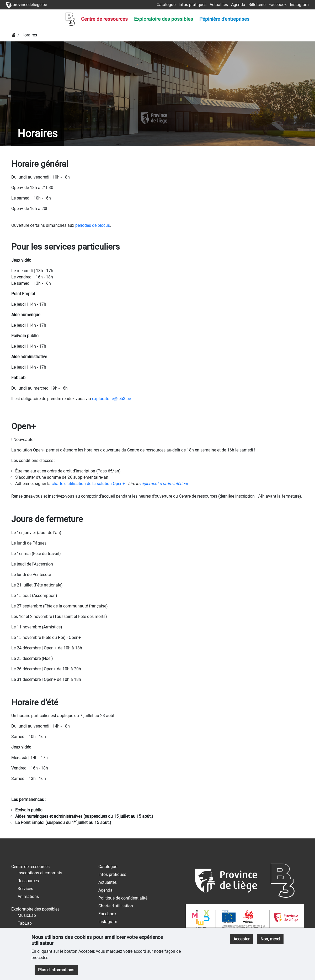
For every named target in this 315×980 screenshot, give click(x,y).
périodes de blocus (93, 225)
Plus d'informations (56, 970)
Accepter (241, 939)
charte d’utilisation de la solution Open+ (88, 484)
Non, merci (270, 939)
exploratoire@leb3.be (111, 399)
